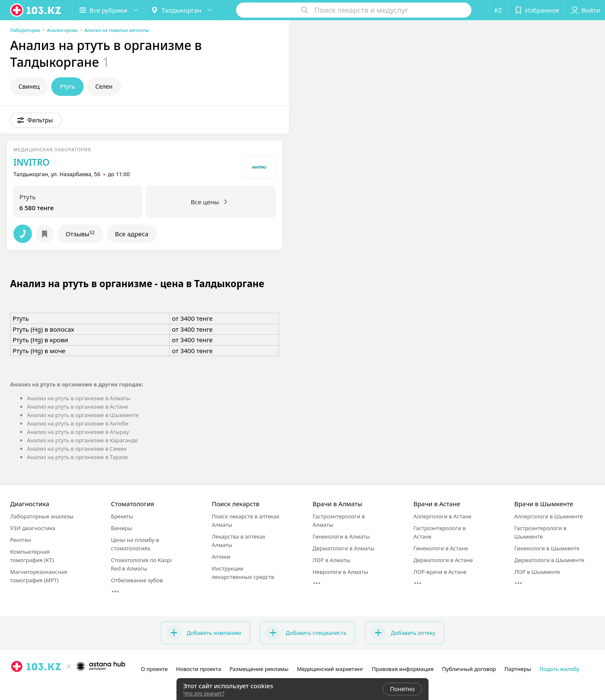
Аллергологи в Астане (442, 516)
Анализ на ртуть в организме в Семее (77, 449)
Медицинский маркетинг (330, 669)
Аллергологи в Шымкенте (548, 516)
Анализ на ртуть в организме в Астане (77, 407)
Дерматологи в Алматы (343, 548)
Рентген (21, 540)
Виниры (121, 528)
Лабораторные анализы (42, 516)
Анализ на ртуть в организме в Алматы (79, 398)
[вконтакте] (40, 685)
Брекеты (122, 516)
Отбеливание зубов (137, 580)
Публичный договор (469, 669)
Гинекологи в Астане (441, 548)
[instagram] (17, 685)
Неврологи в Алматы (340, 572)
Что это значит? (204, 693)
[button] (108, 10)
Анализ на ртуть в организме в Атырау (78, 432)
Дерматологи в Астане (443, 560)
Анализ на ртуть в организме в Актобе (78, 423)
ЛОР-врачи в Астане (440, 572)
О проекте (154, 669)
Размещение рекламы (259, 669)
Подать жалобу (559, 669)
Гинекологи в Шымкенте (547, 548)
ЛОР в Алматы (331, 560)
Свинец (29, 86)
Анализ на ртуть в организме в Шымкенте (83, 415)
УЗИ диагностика (33, 528)
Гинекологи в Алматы (341, 536)
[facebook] (29, 685)
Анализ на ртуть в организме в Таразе (77, 457)
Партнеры (518, 669)
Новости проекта (199, 669)
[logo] (36, 10)
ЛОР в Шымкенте (537, 572)
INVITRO (32, 162)
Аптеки (221, 557)
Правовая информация (403, 669)
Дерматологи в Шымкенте (549, 560)
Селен (104, 86)
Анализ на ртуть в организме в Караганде (82, 440)
